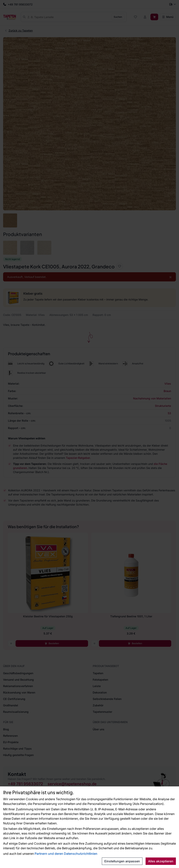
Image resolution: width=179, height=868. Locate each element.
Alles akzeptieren (161, 861)
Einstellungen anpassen (122, 861)
